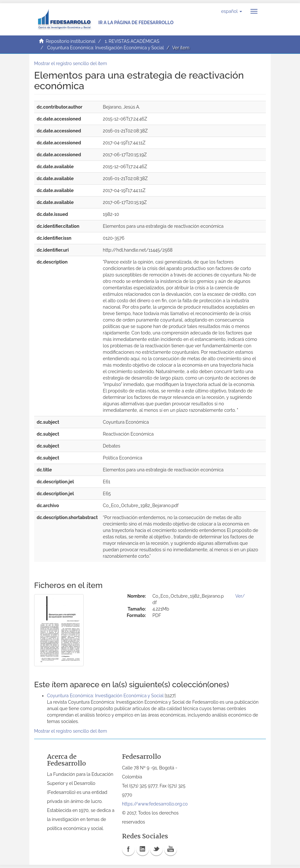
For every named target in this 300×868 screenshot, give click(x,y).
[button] (232, 11)
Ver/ (240, 596)
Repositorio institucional (70, 41)
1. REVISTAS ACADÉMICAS (132, 41)
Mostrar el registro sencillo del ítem (70, 63)
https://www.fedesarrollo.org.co (155, 804)
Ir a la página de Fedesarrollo (136, 23)
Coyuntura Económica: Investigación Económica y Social (106, 48)
